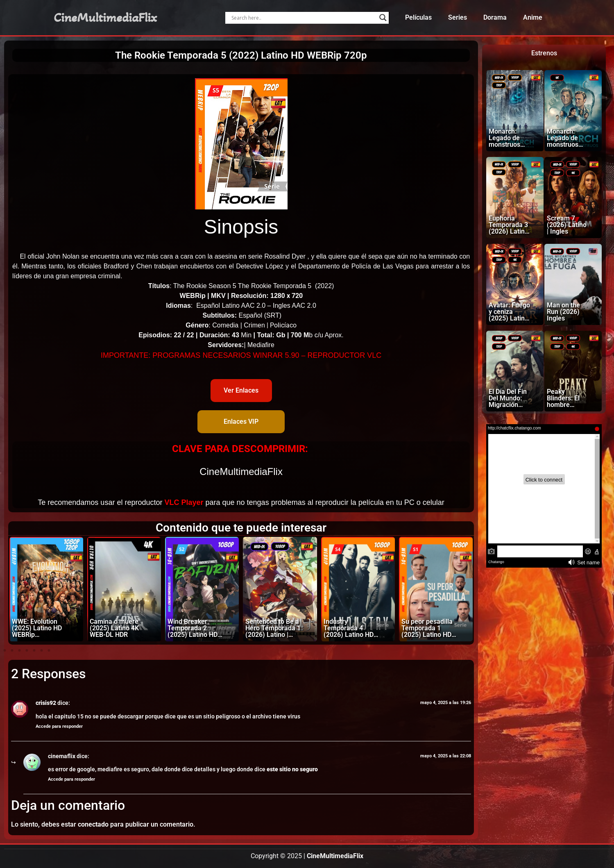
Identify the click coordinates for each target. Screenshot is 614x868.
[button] (5, 650)
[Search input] (303, 18)
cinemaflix (62, 756)
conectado (93, 824)
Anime (533, 17)
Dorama (495, 17)
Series (458, 17)
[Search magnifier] (383, 18)
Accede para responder (59, 726)
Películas (418, 17)
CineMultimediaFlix (105, 18)
